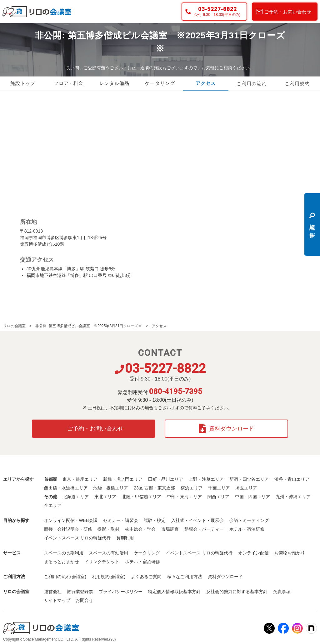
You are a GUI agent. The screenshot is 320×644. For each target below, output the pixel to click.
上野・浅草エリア (206, 479)
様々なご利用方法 (185, 576)
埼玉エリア (246, 488)
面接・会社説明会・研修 (68, 529)
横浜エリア (192, 488)
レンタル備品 (114, 84)
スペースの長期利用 (64, 553)
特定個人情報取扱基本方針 (174, 591)
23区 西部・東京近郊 (154, 488)
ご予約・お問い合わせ (288, 12)
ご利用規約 (297, 84)
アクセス (206, 84)
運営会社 (53, 591)
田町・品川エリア (166, 479)
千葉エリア (219, 488)
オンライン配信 (253, 553)
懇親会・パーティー (204, 529)
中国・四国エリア (252, 496)
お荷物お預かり (290, 553)
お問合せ (84, 600)
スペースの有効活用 (108, 553)
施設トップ (23, 84)
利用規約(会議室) (109, 576)
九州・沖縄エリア (293, 496)
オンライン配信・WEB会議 (71, 520)
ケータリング (160, 84)
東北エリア (105, 496)
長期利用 (125, 538)
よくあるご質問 (146, 576)
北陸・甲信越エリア (142, 496)
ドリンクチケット (102, 561)
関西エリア (218, 496)
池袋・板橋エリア (111, 488)
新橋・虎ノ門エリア (123, 479)
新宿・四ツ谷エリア (249, 479)
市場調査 (170, 529)
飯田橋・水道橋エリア (66, 488)
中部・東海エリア (184, 496)
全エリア (53, 505)
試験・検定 (155, 520)
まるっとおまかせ (62, 561)
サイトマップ (57, 600)
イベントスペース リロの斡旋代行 (77, 538)
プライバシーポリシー (121, 591)
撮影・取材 (108, 529)
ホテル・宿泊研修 (247, 529)
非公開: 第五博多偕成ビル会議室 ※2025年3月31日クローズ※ (89, 326)
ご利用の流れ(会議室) (65, 576)
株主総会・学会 (140, 529)
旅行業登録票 (80, 591)
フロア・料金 (68, 84)
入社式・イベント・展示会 (197, 520)
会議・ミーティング (249, 520)
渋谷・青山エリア (292, 479)
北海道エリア (76, 496)
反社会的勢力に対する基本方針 (237, 591)
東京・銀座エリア (80, 479)
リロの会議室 (14, 326)
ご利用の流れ (252, 84)
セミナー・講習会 (121, 520)
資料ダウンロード (226, 428)
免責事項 (282, 591)
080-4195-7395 (176, 391)
